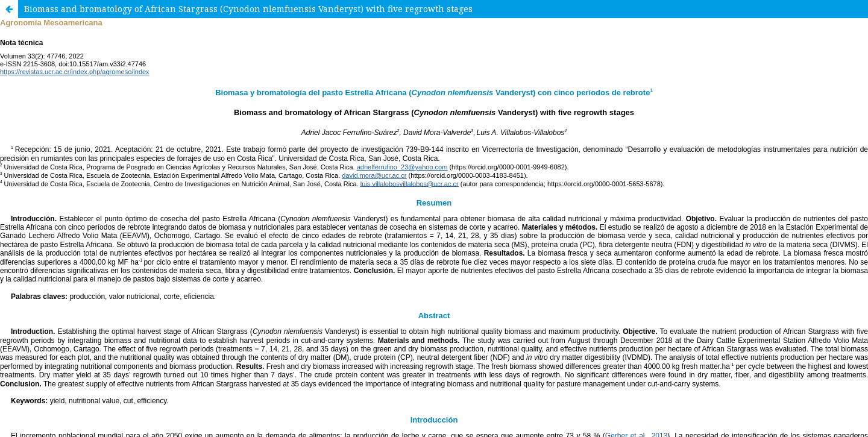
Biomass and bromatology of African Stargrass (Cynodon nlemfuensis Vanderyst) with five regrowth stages (248, 9)
